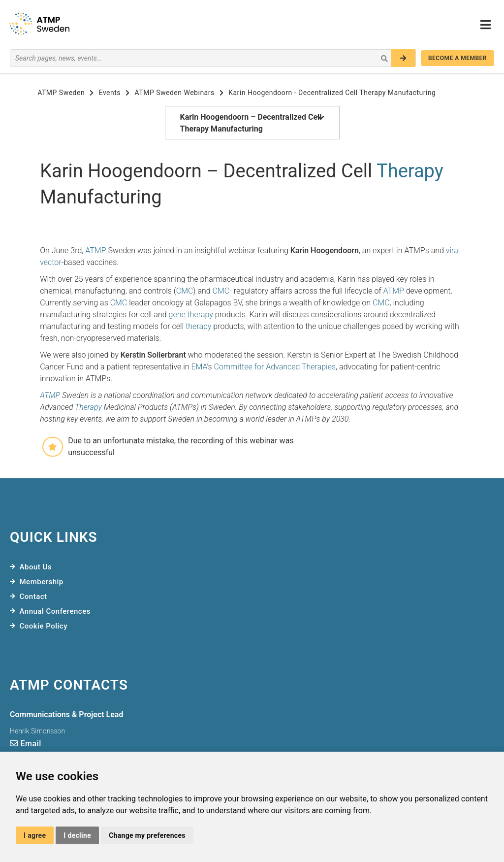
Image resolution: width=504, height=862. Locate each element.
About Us (36, 567)
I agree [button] (35, 835)
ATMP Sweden (61, 93)
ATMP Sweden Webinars (175, 93)
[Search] (403, 58)
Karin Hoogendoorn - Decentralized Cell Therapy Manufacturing (332, 93)
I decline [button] (77, 835)
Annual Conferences (55, 611)
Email (31, 744)
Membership (42, 582)
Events (110, 93)
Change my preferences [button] (147, 835)
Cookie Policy (44, 626)
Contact (33, 597)
